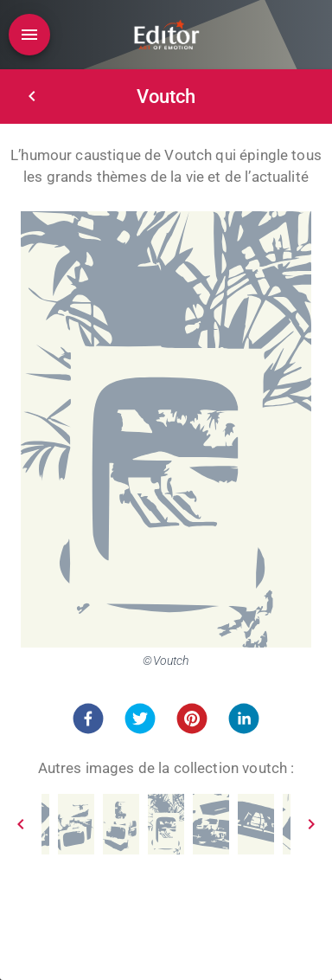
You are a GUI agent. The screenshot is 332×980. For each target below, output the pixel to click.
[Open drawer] (29, 35)
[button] (88, 719)
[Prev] (21, 824)
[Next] (311, 824)
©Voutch (166, 661)
